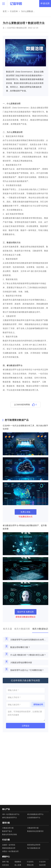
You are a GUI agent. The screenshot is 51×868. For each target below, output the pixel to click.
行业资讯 (30, 862)
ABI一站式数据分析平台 (11, 814)
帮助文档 (30, 865)
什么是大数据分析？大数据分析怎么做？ (28, 655)
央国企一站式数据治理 (10, 851)
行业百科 (14, 11)
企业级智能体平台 (34, 818)
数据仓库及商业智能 (10, 834)
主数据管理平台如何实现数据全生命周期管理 (29, 640)
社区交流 (5, 865)
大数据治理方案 (8, 828)
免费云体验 (26, 512)
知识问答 (42, 865)
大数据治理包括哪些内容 (21, 663)
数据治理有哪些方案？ (20, 647)
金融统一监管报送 (9, 845)
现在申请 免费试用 (25, 612)
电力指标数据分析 (34, 848)
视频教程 (18, 862)
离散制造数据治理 (9, 848)
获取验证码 (38, 704)
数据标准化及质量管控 (35, 831)
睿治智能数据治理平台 (35, 814)
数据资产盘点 (7, 831)
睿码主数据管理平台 (10, 818)
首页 (5, 11)
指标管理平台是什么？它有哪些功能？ (27, 670)
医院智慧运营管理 (34, 845)
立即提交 (26, 726)
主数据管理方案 (33, 828)
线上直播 (18, 865)
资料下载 (5, 862)
